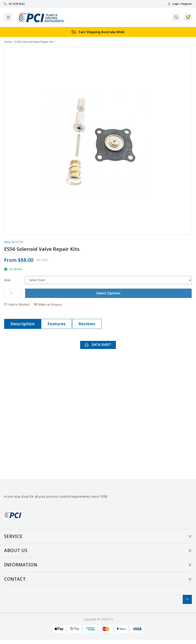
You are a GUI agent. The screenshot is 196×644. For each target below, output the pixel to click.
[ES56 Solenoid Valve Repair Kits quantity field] (13, 293)
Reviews (87, 324)
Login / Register (180, 4)
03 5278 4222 (14, 4)
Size (7, 280)
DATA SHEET (98, 345)
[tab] (23, 324)
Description (23, 324)
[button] (17, 304)
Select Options (108, 293)
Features (57, 324)
